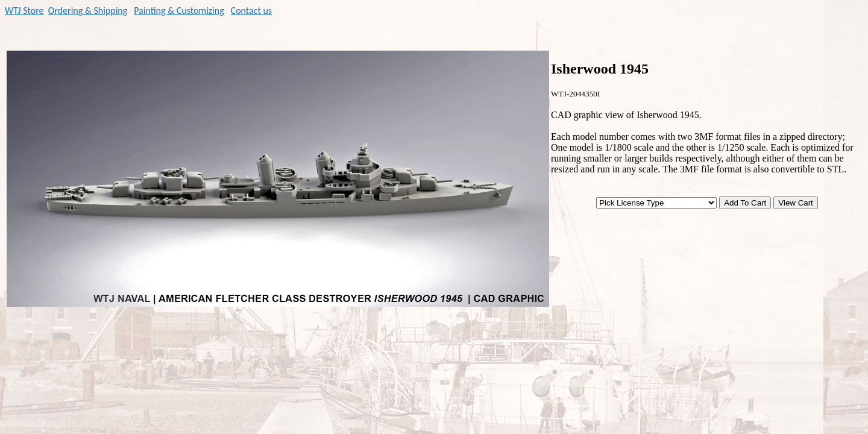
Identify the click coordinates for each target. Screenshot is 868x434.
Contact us (251, 11)
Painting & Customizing (179, 11)
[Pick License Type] (656, 203)
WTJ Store (24, 11)
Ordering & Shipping (88, 11)
